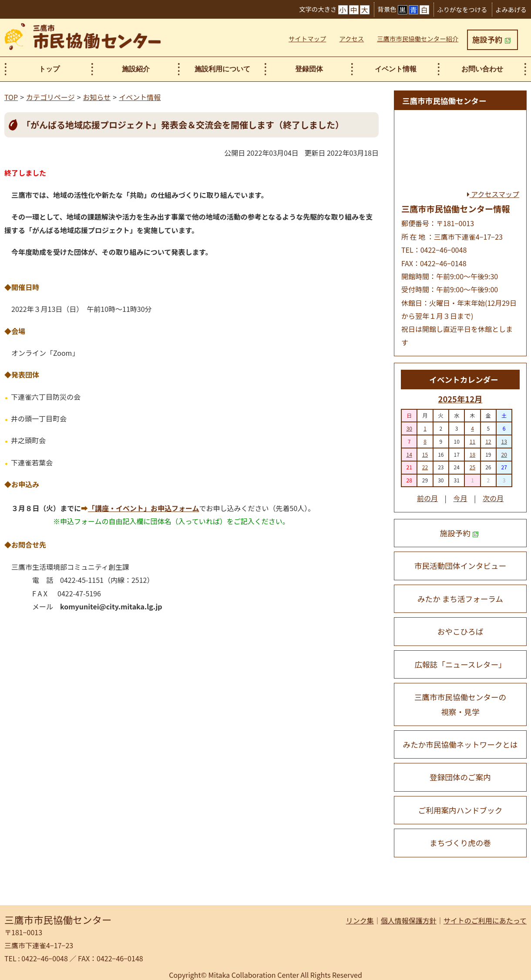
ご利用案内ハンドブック (460, 810)
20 (504, 454)
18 (472, 454)
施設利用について (222, 69)
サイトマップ (307, 38)
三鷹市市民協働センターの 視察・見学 (460, 704)
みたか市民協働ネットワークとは (460, 744)
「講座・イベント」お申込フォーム (144, 508)
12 (488, 441)
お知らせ (97, 97)
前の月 (427, 498)
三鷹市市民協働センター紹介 (418, 38)
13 (504, 441)
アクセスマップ (493, 194)
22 (425, 467)
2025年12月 (460, 399)
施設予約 (491, 39)
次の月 (493, 498)
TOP (11, 97)
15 (425, 454)
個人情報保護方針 (409, 920)
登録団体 (309, 69)
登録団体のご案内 (460, 777)
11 (472, 441)
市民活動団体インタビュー (460, 566)
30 (409, 428)
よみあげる (511, 9)
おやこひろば (460, 631)
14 (409, 454)
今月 (460, 498)
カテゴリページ (50, 97)
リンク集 (360, 920)
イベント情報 (396, 69)
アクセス (351, 38)
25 (472, 467)
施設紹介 (136, 69)
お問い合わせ (482, 69)
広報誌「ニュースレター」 (460, 664)
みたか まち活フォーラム (460, 599)
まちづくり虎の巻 (460, 843)
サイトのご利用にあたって (485, 920)
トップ (49, 69)
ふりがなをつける (462, 9)
